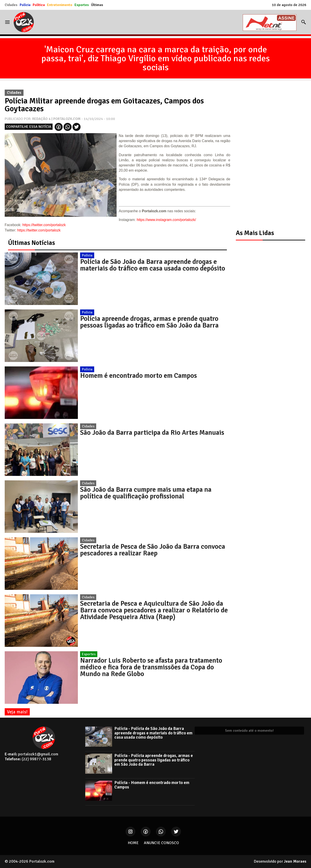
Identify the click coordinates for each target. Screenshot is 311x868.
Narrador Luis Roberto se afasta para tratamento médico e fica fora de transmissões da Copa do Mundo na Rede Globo (151, 667)
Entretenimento (60, 5)
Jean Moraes (295, 861)
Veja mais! (17, 712)
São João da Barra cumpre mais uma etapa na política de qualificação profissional (146, 493)
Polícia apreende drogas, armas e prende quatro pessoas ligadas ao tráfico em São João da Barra (149, 322)
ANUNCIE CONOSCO (161, 843)
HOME (133, 843)
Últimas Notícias (32, 243)
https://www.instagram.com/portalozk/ (166, 220)
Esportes (82, 5)
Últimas (97, 5)
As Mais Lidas (255, 233)
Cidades (11, 5)
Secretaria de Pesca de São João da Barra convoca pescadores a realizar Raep (153, 550)
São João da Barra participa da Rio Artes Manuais (152, 433)
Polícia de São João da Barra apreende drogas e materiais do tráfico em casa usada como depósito (153, 265)
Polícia (25, 5)
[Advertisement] (268, 154)
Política (39, 5)
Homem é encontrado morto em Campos (138, 376)
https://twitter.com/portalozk (44, 225)
